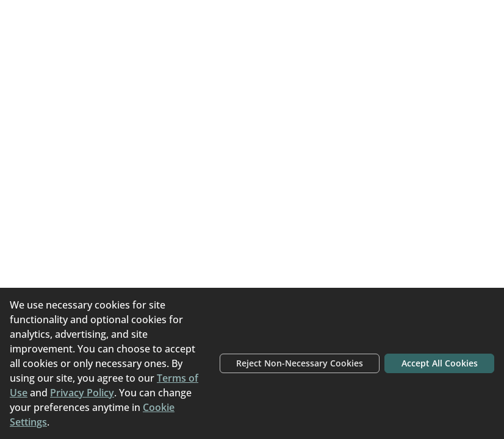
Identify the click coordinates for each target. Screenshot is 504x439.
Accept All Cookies (432, 356)
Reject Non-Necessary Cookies (273, 356)
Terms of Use (120, 378)
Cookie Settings (56, 422)
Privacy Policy (62, 393)
